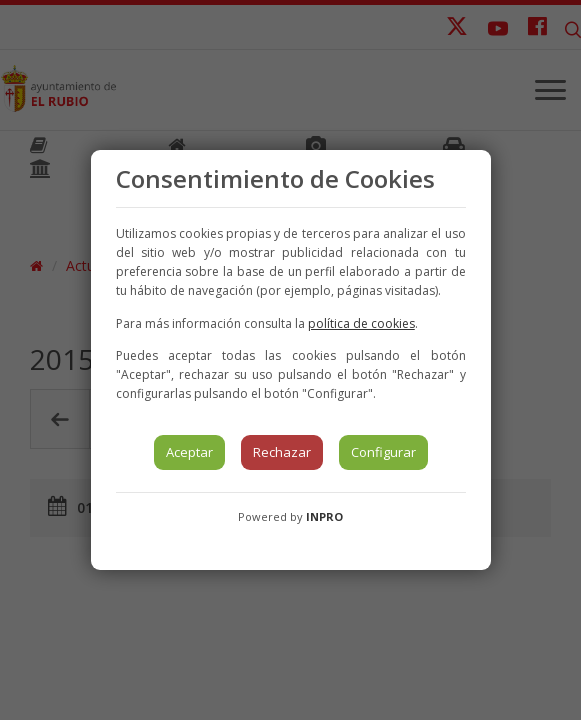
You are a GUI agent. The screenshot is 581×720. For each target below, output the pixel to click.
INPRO (324, 516)
